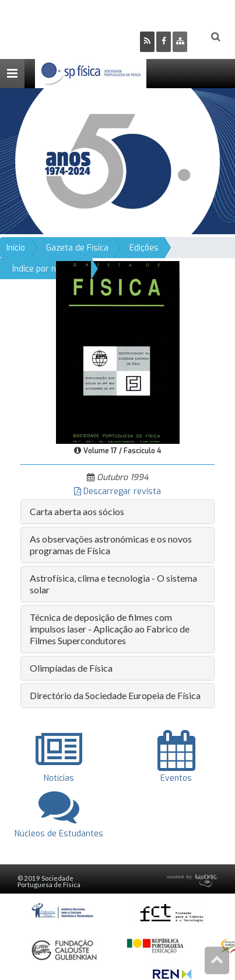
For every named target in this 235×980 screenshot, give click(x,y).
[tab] (117, 512)
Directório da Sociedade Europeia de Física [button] (115, 695)
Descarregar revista (117, 491)
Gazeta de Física (77, 248)
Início (16, 248)
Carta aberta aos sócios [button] (77, 511)
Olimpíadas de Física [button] (71, 668)
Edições (144, 248)
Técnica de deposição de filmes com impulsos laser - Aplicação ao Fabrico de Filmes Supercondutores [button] (110, 629)
